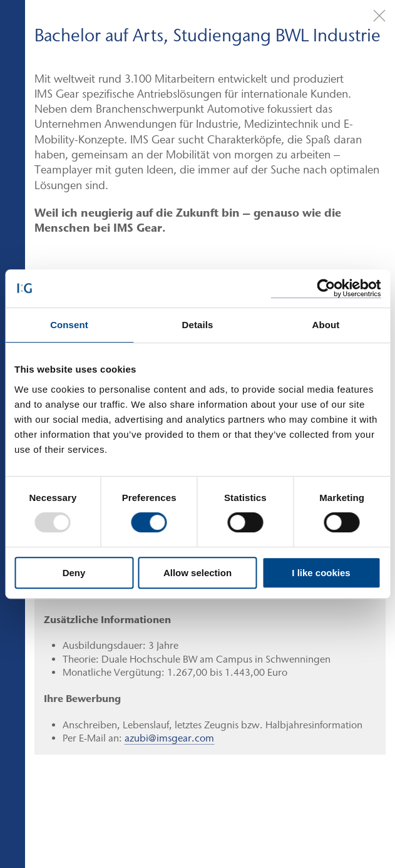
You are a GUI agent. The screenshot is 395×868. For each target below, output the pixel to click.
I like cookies (321, 573)
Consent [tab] (69, 325)
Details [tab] (198, 325)
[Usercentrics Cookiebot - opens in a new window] (326, 288)
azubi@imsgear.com (169, 738)
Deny (74, 573)
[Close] (379, 16)
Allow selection (197, 573)
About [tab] (326, 325)
